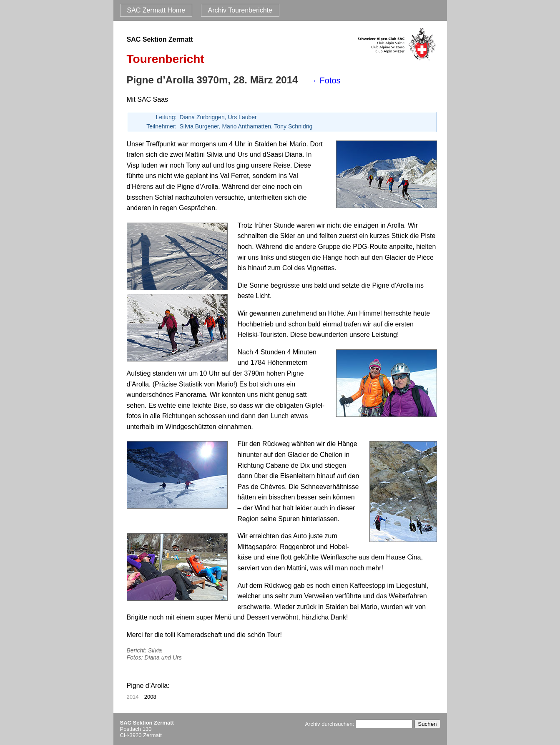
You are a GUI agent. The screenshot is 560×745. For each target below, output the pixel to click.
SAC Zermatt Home (156, 10)
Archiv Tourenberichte (240, 10)
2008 (150, 697)
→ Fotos (325, 80)
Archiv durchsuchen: (359, 724)
